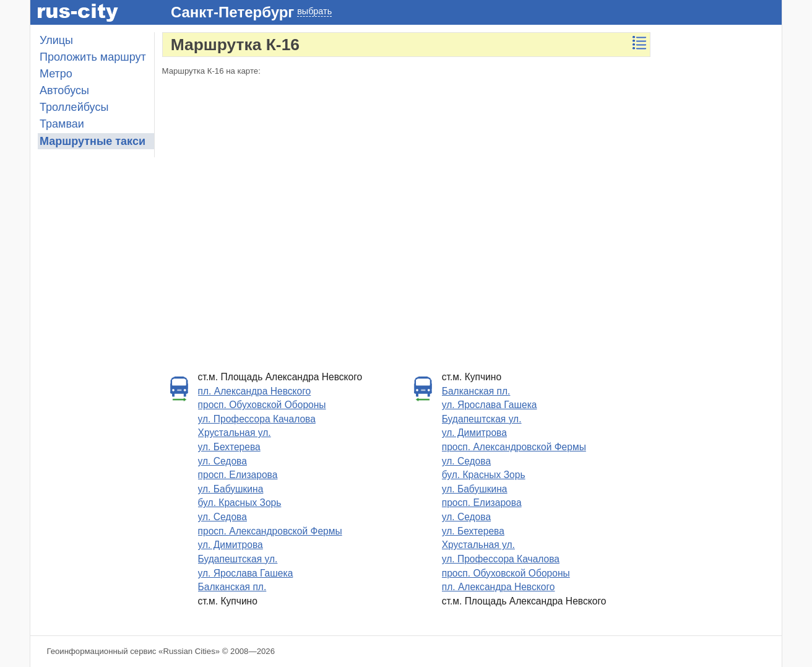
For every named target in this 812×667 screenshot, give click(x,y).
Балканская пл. (232, 587)
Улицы (56, 40)
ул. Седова (222, 461)
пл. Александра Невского (255, 391)
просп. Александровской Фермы (270, 531)
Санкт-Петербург (232, 12)
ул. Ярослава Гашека (246, 573)
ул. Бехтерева (229, 447)
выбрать (314, 11)
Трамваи (62, 124)
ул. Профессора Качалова (257, 419)
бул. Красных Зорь (240, 503)
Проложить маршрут (93, 57)
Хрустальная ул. (235, 433)
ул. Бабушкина (231, 489)
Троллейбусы (74, 107)
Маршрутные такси (93, 141)
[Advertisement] (720, 218)
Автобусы (64, 90)
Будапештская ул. (238, 559)
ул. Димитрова (231, 545)
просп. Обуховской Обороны (262, 405)
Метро (56, 74)
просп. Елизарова (238, 475)
